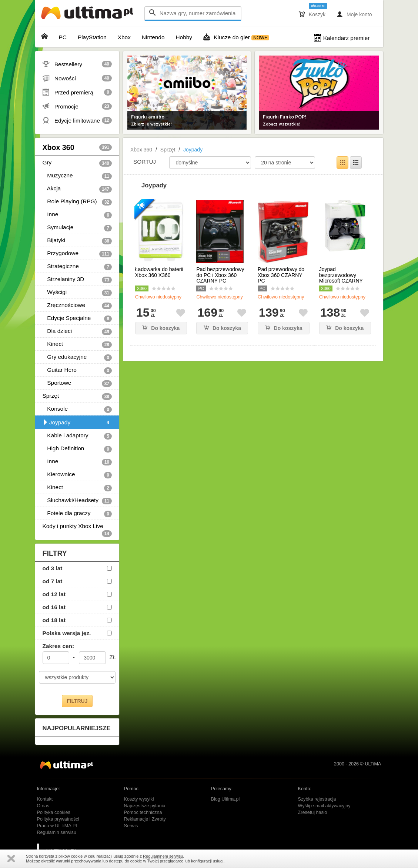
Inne (77, 215)
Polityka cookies (54, 812)
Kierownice (77, 475)
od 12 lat (54, 594)
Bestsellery (77, 64)
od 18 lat (54, 620)
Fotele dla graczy (77, 514)
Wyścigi (77, 293)
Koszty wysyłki (139, 799)
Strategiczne (77, 267)
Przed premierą (77, 92)
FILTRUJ (77, 701)
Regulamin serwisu (57, 832)
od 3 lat (53, 568)
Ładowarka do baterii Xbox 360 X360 (159, 272)
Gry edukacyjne (77, 357)
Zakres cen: (58, 646)
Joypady (77, 423)
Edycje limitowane (77, 120)
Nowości (77, 78)
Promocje (77, 106)
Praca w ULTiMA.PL (58, 826)
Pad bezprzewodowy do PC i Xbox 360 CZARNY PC (220, 275)
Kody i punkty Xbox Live (77, 528)
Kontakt (45, 799)
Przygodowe (77, 254)
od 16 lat (54, 607)
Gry (77, 163)
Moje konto (354, 14)
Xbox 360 (77, 147)
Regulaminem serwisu (163, 856)
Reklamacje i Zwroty (145, 819)
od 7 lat (53, 581)
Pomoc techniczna (143, 812)
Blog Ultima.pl (225, 799)
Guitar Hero (77, 370)
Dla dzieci (77, 331)
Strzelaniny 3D (77, 280)
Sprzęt (77, 396)
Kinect (77, 344)
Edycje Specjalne (77, 318)
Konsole (77, 409)
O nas (43, 806)
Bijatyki (77, 241)
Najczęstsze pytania (145, 806)
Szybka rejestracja (317, 799)
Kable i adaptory (77, 436)
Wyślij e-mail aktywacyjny (324, 806)
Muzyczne (77, 176)
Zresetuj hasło (313, 812)
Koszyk (312, 14)
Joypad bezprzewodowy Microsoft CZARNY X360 (341, 278)
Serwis (131, 826)
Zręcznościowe (77, 306)
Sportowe (77, 383)
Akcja (77, 189)
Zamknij (11, 859)
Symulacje (77, 228)
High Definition (77, 449)
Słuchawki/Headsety (77, 501)
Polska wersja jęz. (67, 633)
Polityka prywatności (58, 819)
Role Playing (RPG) (77, 202)
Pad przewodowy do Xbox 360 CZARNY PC (281, 275)
